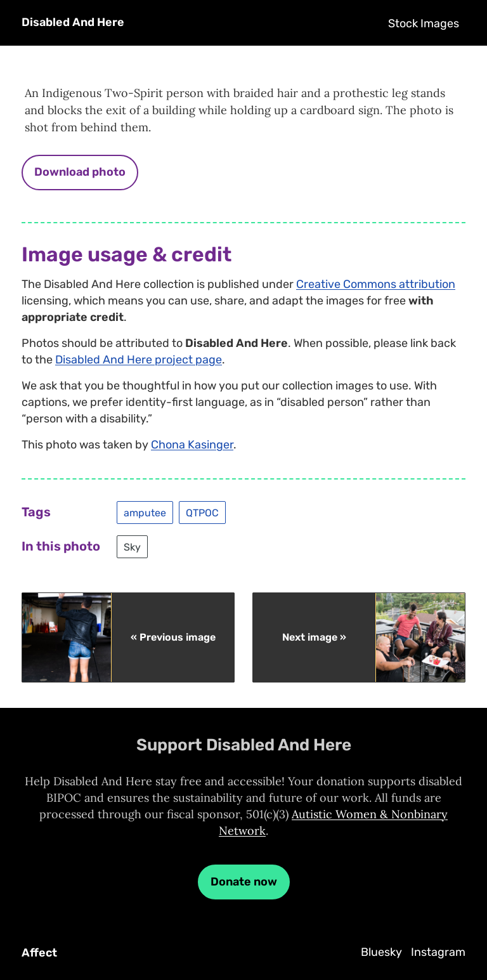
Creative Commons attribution (376, 284)
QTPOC (202, 513)
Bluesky (381, 952)
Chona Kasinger (192, 445)
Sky (132, 547)
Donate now (244, 882)
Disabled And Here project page (139, 360)
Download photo (80, 172)
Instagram (438, 952)
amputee (145, 513)
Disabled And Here (73, 22)
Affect (39, 953)
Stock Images (424, 23)
